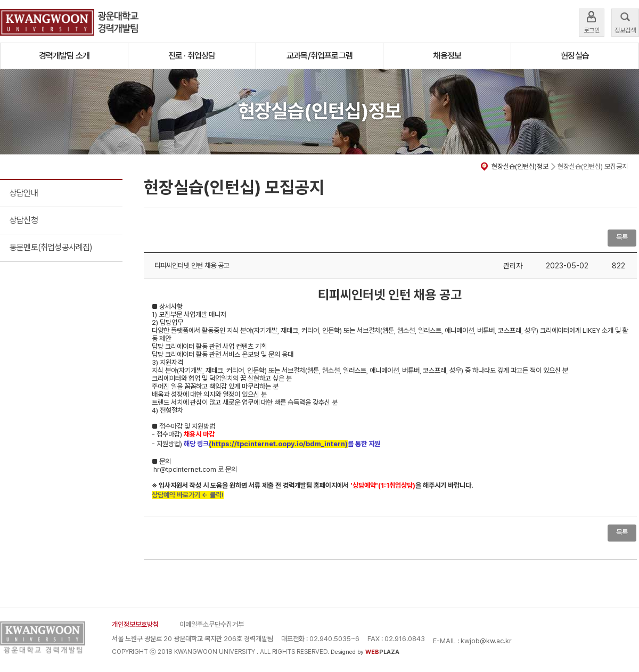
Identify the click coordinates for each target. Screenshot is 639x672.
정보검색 (625, 22)
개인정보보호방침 (135, 624)
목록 (622, 237)
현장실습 (575, 56)
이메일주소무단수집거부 (212, 624)
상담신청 (24, 220)
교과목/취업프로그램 (319, 56)
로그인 (592, 22)
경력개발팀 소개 (64, 56)
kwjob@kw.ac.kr (486, 641)
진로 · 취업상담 (192, 56)
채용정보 (447, 56)
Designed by (365, 652)
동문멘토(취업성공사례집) (51, 247)
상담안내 (24, 193)
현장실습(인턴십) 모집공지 (593, 166)
